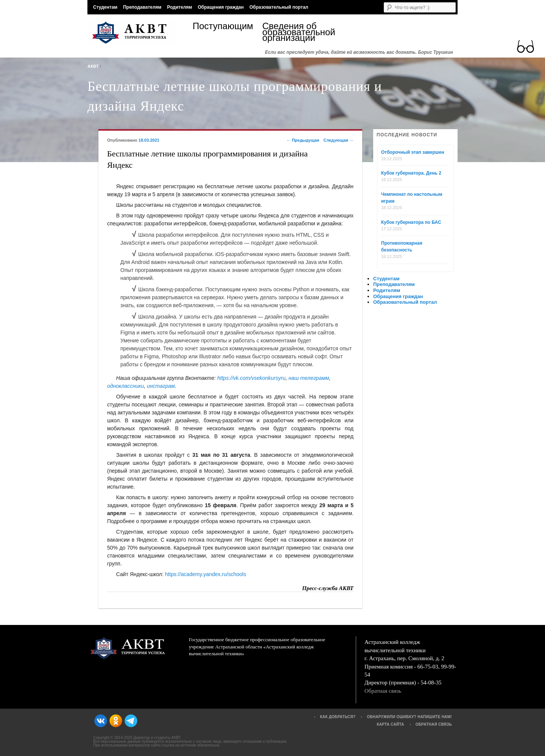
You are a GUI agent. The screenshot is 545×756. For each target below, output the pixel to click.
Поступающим (223, 27)
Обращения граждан (221, 7)
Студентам (105, 7)
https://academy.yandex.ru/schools (206, 574)
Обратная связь (383, 691)
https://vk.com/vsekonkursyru (251, 378)
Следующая (338, 140)
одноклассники (125, 386)
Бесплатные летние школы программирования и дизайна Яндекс (235, 96)
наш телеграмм (309, 378)
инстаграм (161, 386)
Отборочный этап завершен (413, 152)
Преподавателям (142, 7)
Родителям (179, 7)
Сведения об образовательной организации (297, 32)
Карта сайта (390, 724)
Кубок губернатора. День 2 (411, 173)
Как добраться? (338, 717)
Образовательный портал (279, 7)
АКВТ (93, 66)
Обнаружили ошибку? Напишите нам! (409, 717)
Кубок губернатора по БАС (411, 222)
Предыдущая (303, 140)
